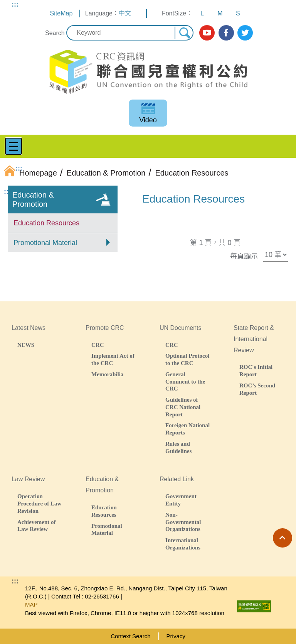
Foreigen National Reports (188, 429)
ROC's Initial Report (256, 370)
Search (55, 33)
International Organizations (183, 544)
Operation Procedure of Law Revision (39, 503)
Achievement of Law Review (37, 526)
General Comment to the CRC (185, 381)
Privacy (176, 636)
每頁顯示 (244, 256)
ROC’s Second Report (257, 389)
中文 (125, 13)
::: (15, 4)
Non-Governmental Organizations (183, 522)
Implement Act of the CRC (113, 359)
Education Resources (46, 223)
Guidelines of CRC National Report (183, 407)
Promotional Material (45, 243)
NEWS (26, 345)
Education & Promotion (33, 199)
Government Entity (181, 500)
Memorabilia (107, 374)
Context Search (130, 636)
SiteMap (61, 13)
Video (148, 120)
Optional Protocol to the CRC (187, 359)
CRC (98, 345)
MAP (31, 604)
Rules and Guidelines (178, 447)
